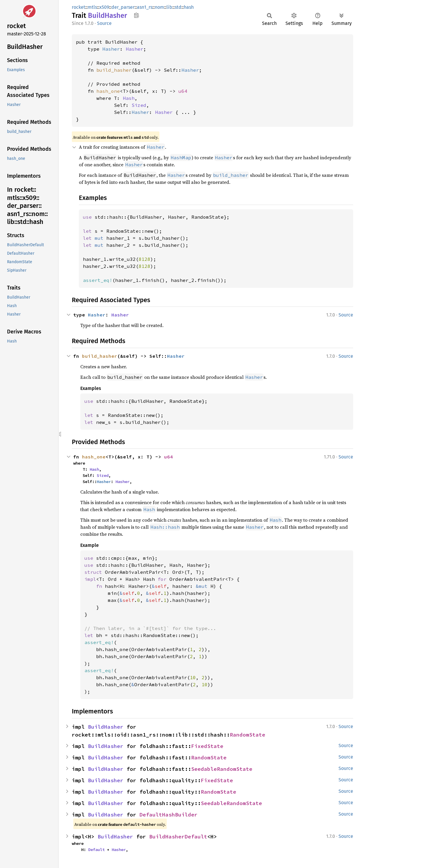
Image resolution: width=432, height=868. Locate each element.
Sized (139, 105)
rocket (79, 7)
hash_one (108, 91)
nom (159, 7)
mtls (92, 7)
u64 (183, 91)
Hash (129, 98)
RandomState (248, 735)
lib (169, 7)
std (178, 7)
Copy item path (136, 15)
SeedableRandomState (222, 769)
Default (96, 850)
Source (104, 23)
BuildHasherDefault (178, 837)
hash (189, 7)
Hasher (111, 49)
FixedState (207, 746)
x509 (104, 7)
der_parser (123, 7)
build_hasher (114, 70)
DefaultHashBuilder (169, 815)
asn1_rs (145, 7)
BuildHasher (106, 727)
